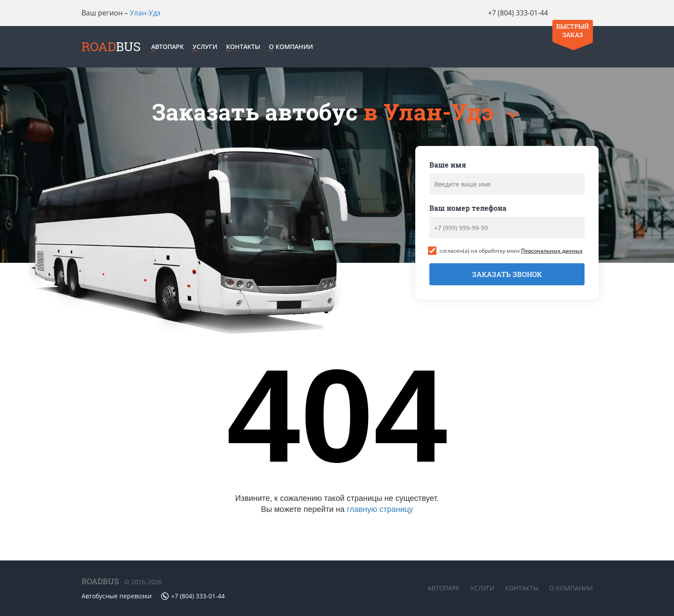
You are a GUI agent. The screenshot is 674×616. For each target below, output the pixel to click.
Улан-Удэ (145, 13)
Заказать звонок (507, 276)
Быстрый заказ (571, 19)
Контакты (248, 47)
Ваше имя (448, 166)
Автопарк (172, 47)
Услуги (209, 47)
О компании (295, 47)
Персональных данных (552, 252)
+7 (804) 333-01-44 (506, 13)
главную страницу (380, 511)
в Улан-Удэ (431, 113)
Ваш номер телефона (468, 210)
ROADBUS (100, 582)
